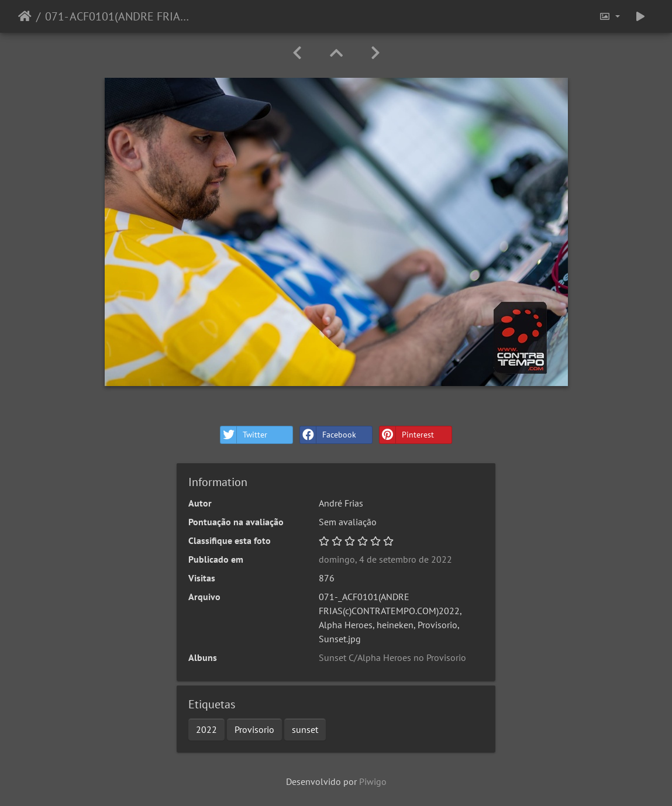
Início (25, 16)
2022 (206, 729)
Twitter (244, 435)
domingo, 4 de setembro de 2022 (385, 559)
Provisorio (254, 729)
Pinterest (407, 435)
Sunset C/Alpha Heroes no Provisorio (392, 657)
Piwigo (373, 781)
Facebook (328, 435)
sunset (305, 729)
